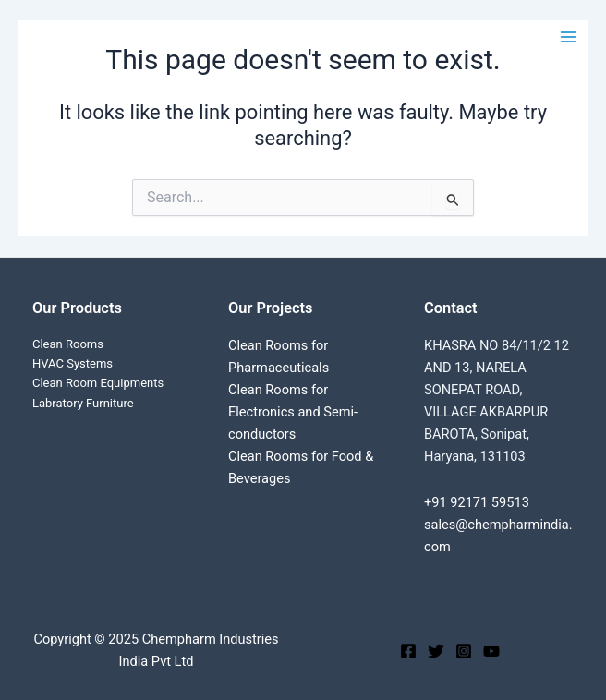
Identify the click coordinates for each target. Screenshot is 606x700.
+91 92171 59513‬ (477, 502)
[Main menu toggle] (568, 37)
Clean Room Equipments (98, 383)
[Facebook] (408, 651)
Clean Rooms (68, 344)
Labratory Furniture (83, 403)
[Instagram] (464, 651)
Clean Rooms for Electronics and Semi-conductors (293, 412)
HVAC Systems (73, 363)
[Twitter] (436, 651)
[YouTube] (491, 651)
